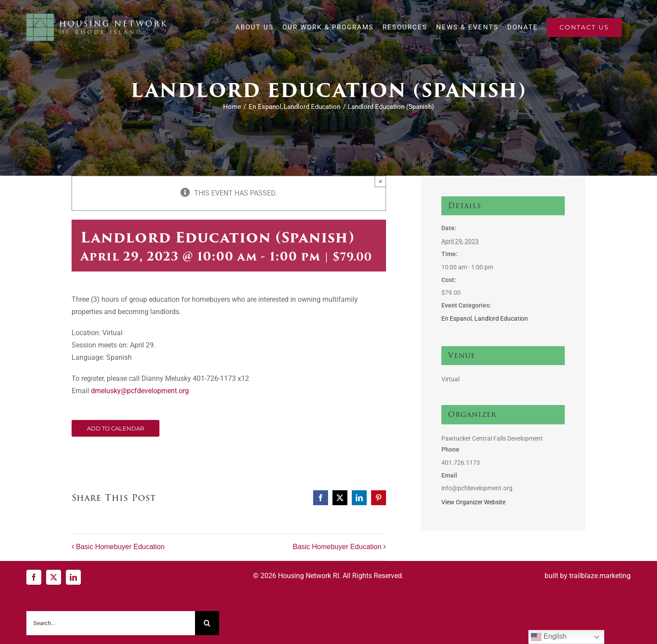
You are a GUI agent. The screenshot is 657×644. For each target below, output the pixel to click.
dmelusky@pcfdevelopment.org (140, 391)
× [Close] (381, 181)
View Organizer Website (473, 502)
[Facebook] (34, 577)
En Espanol (457, 318)
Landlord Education (501, 318)
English (549, 637)
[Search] (207, 623)
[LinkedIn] (73, 577)
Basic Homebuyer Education (120, 547)
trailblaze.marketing (600, 576)
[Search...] (111, 623)
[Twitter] (54, 577)
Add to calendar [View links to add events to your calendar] (116, 428)
